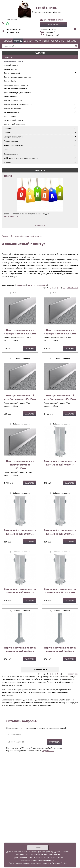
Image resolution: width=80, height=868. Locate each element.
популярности (41, 285)
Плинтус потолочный (12, 108)
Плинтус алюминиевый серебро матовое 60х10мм (60, 332)
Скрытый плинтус (11, 65)
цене (30, 285)
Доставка (29, 41)
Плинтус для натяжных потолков (17, 77)
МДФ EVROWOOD (11, 96)
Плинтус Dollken (10, 81)
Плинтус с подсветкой (13, 100)
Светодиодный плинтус (13, 120)
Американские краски (13, 145)
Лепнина (8, 132)
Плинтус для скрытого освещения (18, 104)
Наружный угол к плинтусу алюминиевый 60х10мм (60, 649)
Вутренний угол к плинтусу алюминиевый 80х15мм (20, 591)
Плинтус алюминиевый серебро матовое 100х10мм (20, 465)
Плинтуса (8, 57)
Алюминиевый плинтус (13, 61)
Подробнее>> (48, 751)
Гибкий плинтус (10, 116)
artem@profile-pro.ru (54, 20)
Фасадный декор (11, 154)
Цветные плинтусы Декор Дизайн (17, 93)
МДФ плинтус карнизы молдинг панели (21, 158)
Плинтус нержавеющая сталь (16, 89)
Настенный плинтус (12, 112)
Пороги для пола (11, 141)
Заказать (30, 348)
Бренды (7, 162)
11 (64, 287)
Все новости (40, 225)
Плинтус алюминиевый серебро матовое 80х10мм (20, 397)
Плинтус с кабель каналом (15, 124)
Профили (8, 128)
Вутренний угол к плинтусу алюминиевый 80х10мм (60, 532)
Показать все (72, 287)
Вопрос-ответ (58, 41)
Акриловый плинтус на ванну (16, 85)
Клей (6, 149)
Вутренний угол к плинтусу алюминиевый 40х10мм (60, 463)
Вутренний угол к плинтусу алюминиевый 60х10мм (20, 532)
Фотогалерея (42, 41)
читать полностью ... (12, 216)
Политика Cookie (59, 863)
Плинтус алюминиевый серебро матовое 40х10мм (20, 332)
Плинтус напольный (12, 73)
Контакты (72, 41)
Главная (8, 41)
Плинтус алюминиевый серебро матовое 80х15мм (60, 397)
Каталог (18, 41)
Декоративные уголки (13, 137)
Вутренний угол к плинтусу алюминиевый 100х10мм (60, 591)
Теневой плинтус (10, 69)
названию (21, 285)
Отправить (54, 742)
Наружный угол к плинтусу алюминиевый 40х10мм (20, 649)
